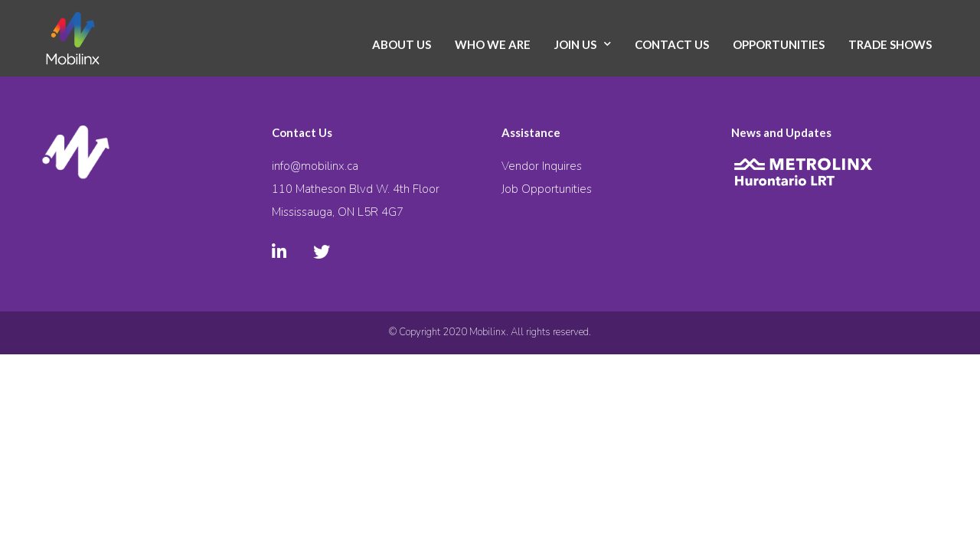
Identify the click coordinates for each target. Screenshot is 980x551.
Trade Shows (890, 44)
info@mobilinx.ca (315, 166)
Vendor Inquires (542, 166)
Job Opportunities (547, 189)
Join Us (575, 44)
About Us (402, 44)
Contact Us (672, 44)
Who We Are (493, 44)
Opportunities (779, 44)
